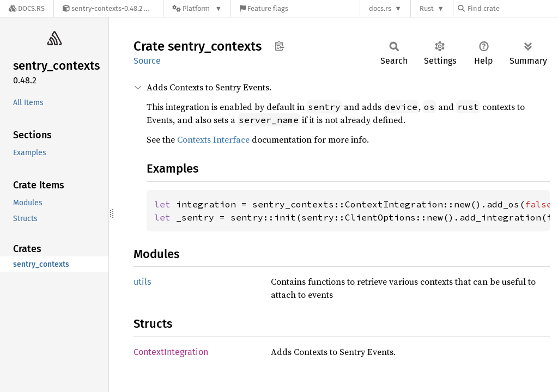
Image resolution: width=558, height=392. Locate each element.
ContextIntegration (171, 352)
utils (142, 282)
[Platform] (197, 8)
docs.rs (380, 8)
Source (147, 61)
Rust (427, 8)
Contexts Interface (213, 139)
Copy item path (279, 46)
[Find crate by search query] (512, 8)
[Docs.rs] (27, 8)
